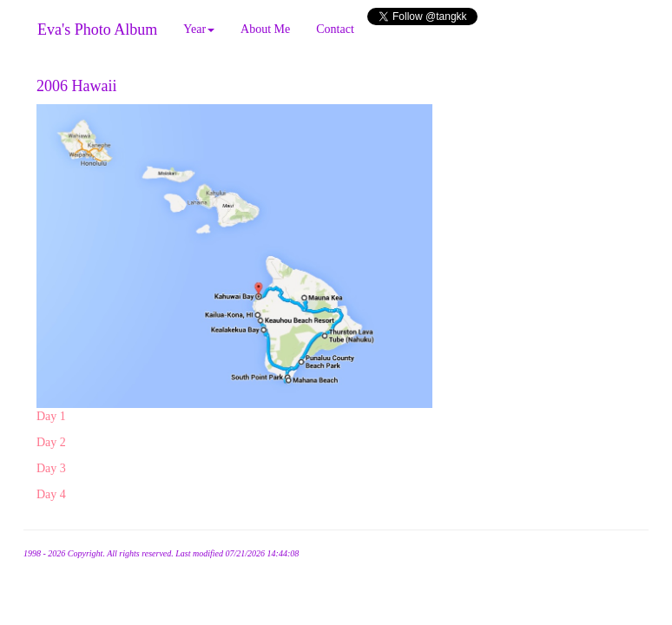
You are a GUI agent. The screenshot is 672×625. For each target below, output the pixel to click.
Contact (335, 29)
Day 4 (51, 494)
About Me (265, 29)
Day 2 (51, 442)
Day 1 (51, 416)
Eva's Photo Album (97, 30)
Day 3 (51, 468)
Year (199, 29)
